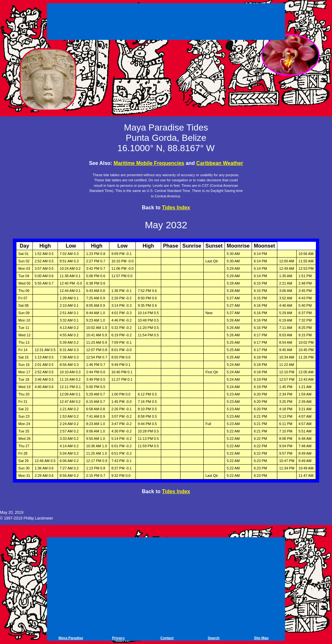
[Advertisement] (166, 23)
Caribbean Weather (220, 163)
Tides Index (176, 208)
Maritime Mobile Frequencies (149, 163)
